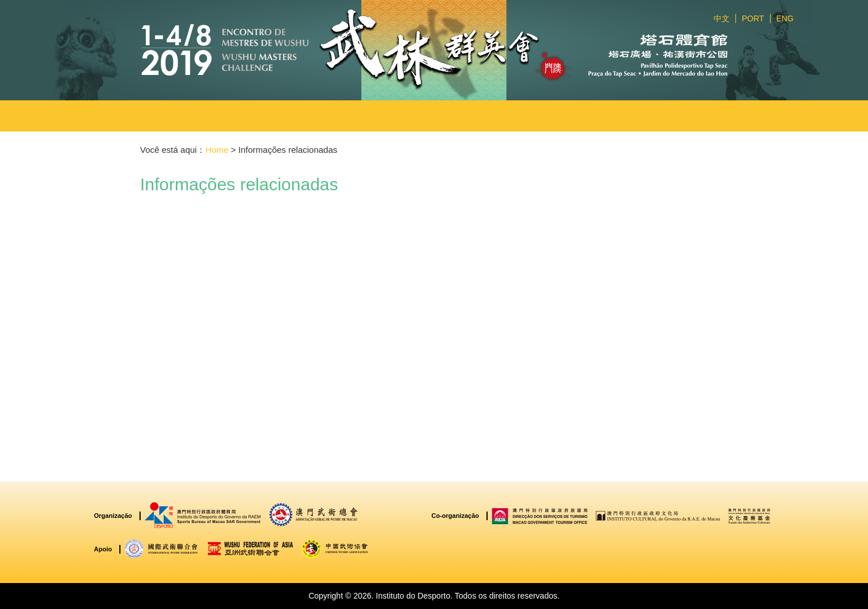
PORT (753, 18)
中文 (722, 18)
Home (217, 150)
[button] (310, 116)
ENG (785, 18)
